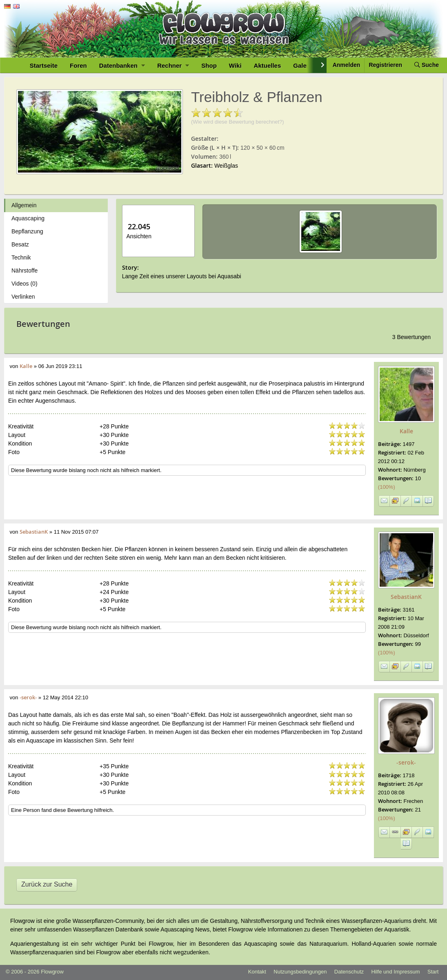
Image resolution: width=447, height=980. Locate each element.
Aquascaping (28, 218)
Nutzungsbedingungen (300, 972)
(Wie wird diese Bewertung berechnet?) (238, 122)
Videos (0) (24, 284)
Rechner (173, 65)
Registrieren (385, 65)
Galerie (304, 65)
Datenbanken (122, 65)
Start (433, 972)
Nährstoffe (24, 270)
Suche (427, 65)
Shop (209, 65)
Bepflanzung (27, 231)
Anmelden (347, 65)
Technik (21, 257)
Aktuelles (268, 65)
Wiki (235, 65)
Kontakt (257, 972)
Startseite (44, 65)
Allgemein (24, 205)
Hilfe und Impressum (395, 972)
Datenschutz (349, 972)
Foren (78, 65)
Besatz (20, 244)
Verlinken (23, 297)
